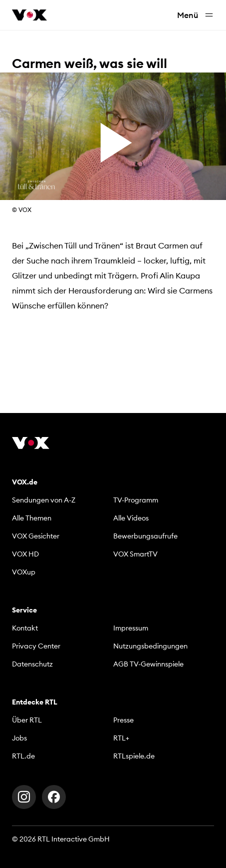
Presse (123, 720)
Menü (196, 15)
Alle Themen (32, 518)
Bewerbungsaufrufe (145, 536)
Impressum (131, 628)
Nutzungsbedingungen (150, 646)
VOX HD (25, 554)
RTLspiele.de (134, 756)
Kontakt (25, 628)
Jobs (19, 738)
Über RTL (27, 720)
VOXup (24, 572)
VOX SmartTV (135, 554)
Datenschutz (32, 664)
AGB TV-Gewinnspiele (148, 664)
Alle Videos (131, 518)
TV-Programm (136, 500)
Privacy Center (36, 646)
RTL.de (23, 756)
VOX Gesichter (36, 536)
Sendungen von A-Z (44, 500)
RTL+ (121, 738)
